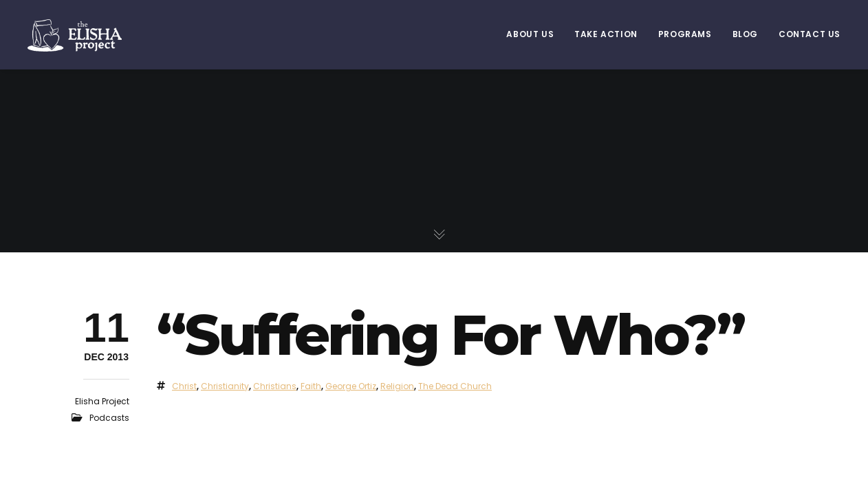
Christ (184, 386)
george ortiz (351, 386)
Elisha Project (102, 401)
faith (311, 386)
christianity (225, 386)
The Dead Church (455, 386)
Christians (275, 386)
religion (397, 386)
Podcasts (109, 418)
